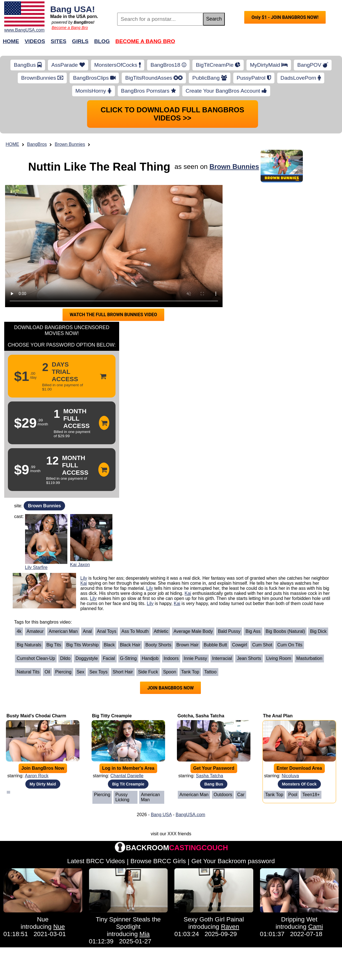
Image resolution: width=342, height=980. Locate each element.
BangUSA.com (190, 815)
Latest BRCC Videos (96, 861)
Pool (293, 795)
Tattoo (210, 672)
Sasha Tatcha (209, 776)
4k (19, 631)
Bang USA (161, 815)
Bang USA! (73, 9)
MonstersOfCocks (118, 65)
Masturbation (309, 658)
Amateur (35, 631)
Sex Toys (98, 672)
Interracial (222, 658)
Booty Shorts (158, 645)
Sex (81, 672)
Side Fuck (148, 672)
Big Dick (318, 631)
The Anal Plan (278, 716)
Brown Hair (187, 645)
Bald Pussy (229, 631)
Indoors (171, 658)
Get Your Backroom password (233, 861)
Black (109, 645)
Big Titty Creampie (112, 716)
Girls (80, 41)
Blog (102, 41)
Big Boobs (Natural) (285, 631)
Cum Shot (262, 645)
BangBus (28, 65)
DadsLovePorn (301, 78)
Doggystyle (87, 658)
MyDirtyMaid (269, 65)
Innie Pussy (195, 658)
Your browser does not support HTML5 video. (114, 246)
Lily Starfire (36, 567)
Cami (316, 927)
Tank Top (190, 672)
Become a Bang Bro (70, 28)
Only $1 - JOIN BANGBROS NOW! (285, 17)
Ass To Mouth (135, 631)
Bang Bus (214, 784)
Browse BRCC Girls (158, 861)
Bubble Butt (215, 645)
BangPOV (313, 65)
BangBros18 (168, 65)
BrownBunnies (42, 78)
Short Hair (123, 672)
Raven (230, 927)
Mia (145, 934)
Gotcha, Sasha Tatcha (201, 716)
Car (241, 795)
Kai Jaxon (80, 565)
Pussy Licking (122, 797)
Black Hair (130, 645)
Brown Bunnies (70, 144)
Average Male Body (193, 631)
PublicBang (209, 78)
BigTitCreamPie (218, 65)
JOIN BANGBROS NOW (171, 688)
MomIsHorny (94, 91)
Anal (87, 631)
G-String (128, 658)
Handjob (150, 658)
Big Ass (253, 631)
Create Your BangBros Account (226, 91)
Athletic (161, 631)
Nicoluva (290, 776)
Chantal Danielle (127, 776)
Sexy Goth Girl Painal (214, 919)
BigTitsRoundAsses (154, 78)
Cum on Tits (290, 645)
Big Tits (54, 645)
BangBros (37, 144)
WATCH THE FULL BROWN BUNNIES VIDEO (113, 315)
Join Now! (260, 44)
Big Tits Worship (82, 645)
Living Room (279, 658)
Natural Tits (28, 672)
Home (11, 41)
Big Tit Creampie (128, 784)
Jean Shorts (249, 658)
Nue (43, 919)
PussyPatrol (254, 78)
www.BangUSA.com (24, 30)
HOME (12, 144)
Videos (35, 41)
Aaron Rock (37, 776)
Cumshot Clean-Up (36, 658)
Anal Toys (107, 631)
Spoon (170, 672)
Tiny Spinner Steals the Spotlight (128, 923)
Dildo (65, 658)
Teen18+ (311, 795)
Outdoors (223, 795)
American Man (63, 631)
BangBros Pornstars (149, 91)
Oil (47, 672)
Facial (109, 658)
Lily (84, 578)
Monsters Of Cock (299, 784)
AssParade (68, 65)
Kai (84, 583)
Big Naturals (29, 645)
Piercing (63, 672)
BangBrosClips (94, 78)
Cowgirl (240, 645)
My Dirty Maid (43, 784)
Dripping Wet (299, 919)
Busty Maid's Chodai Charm (36, 716)
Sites (58, 41)
